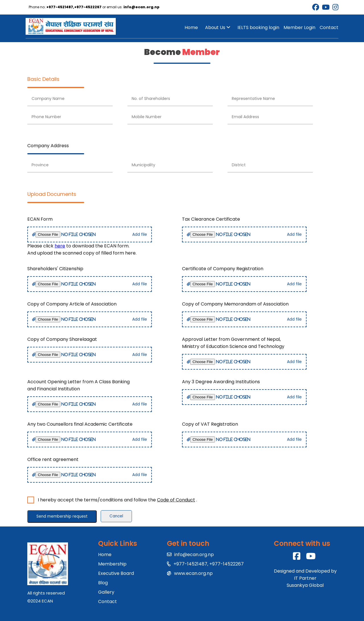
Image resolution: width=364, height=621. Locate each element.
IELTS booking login (258, 27)
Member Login (299, 27)
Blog (103, 583)
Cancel (116, 516)
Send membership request (62, 516)
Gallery (106, 592)
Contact (329, 27)
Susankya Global (305, 585)
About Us (218, 27)
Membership (112, 564)
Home (191, 27)
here (60, 246)
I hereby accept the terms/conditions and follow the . (116, 500)
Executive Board (116, 573)
